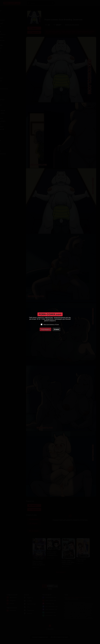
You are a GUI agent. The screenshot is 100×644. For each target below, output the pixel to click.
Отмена (56, 329)
